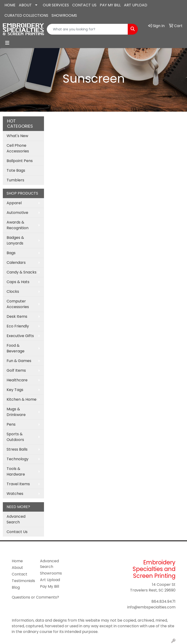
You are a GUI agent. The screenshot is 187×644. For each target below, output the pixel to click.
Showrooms (51, 573)
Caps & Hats (18, 282)
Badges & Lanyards (15, 240)
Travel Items (18, 484)
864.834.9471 (163, 601)
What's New (17, 136)
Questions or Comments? (35, 597)
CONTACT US (84, 5)
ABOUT (25, 5)
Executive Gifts (20, 336)
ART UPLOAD (136, 5)
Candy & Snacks (22, 272)
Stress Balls (17, 449)
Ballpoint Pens (20, 161)
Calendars (16, 263)
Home (17, 561)
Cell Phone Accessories (18, 148)
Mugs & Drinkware (16, 412)
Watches (15, 494)
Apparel (14, 203)
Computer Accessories (18, 304)
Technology (18, 459)
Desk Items (17, 316)
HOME (10, 5)
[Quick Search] (88, 29)
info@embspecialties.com (151, 607)
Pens (11, 424)
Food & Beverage (16, 348)
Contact (20, 574)
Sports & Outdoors (15, 437)
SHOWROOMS (64, 15)
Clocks (13, 291)
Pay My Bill (50, 586)
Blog (16, 587)
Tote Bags (16, 170)
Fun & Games (19, 361)
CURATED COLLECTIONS (26, 15)
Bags (11, 253)
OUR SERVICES (56, 5)
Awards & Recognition (18, 225)
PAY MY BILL (110, 5)
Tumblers (15, 180)
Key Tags (15, 390)
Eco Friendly (18, 326)
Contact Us (17, 532)
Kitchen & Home (22, 399)
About (17, 568)
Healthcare (17, 380)
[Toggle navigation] (7, 43)
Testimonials (23, 581)
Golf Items (16, 370)
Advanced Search (16, 519)
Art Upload (50, 580)
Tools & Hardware (16, 471)
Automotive (17, 213)
